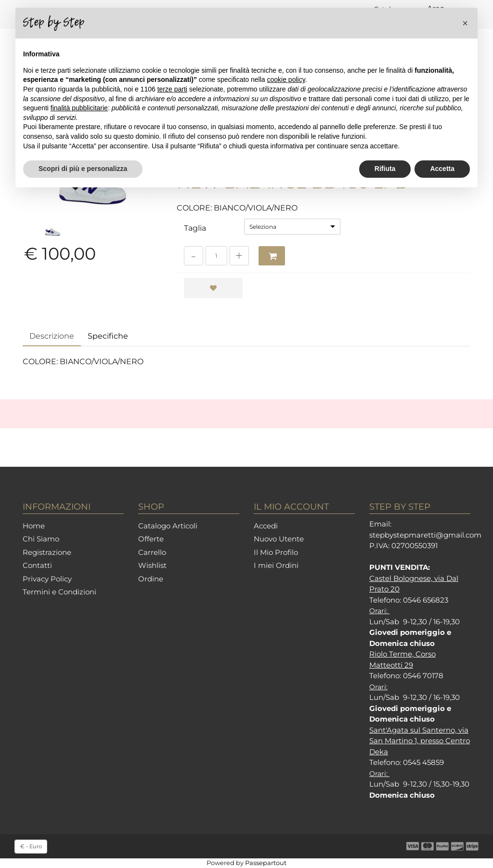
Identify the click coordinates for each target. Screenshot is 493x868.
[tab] (52, 337)
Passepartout (266, 863)
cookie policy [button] (286, 79)
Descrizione (52, 336)
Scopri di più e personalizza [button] (83, 169)
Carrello (152, 552)
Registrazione (47, 552)
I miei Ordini (276, 565)
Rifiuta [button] (385, 169)
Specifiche (108, 336)
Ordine (151, 579)
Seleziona (263, 227)
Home (34, 526)
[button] (272, 256)
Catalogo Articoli (168, 526)
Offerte (151, 539)
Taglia (195, 228)
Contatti (37, 565)
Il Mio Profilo (276, 552)
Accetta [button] (442, 169)
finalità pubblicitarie (79, 108)
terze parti (172, 89)
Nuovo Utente (279, 539)
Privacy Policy (47, 579)
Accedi (266, 526)
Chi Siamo (41, 539)
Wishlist (152, 565)
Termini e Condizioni (59, 592)
